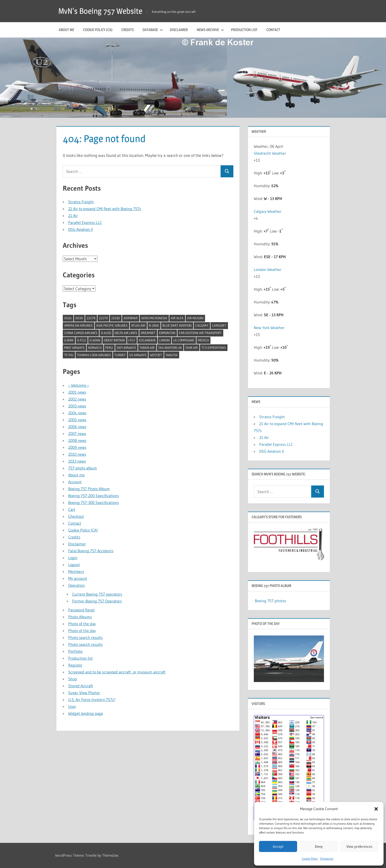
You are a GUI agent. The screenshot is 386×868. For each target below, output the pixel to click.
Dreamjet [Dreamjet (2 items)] (148, 333)
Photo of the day (82, 624)
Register (75, 665)
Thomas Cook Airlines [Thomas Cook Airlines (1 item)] (94, 355)
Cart (72, 509)
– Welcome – (79, 385)
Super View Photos (84, 693)
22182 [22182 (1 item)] (116, 318)
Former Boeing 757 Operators (97, 601)
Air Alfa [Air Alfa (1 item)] (177, 318)
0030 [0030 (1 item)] (79, 318)
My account (78, 578)
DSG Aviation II (80, 229)
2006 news (77, 427)
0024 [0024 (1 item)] (68, 318)
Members (76, 571)
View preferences (359, 846)
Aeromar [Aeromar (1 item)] (131, 318)
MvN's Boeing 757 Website (100, 11)
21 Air (73, 216)
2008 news (77, 440)
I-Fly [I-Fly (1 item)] (132, 340)
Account (75, 482)
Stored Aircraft (81, 686)
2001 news (77, 392)
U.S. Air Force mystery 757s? (92, 700)
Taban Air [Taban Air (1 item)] (147, 348)
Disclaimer (327, 859)
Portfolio (75, 651)
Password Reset (81, 610)
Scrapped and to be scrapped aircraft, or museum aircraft (117, 672)
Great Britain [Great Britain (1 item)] (114, 340)
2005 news (77, 420)
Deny (319, 846)
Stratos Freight (81, 202)
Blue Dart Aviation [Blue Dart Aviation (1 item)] (177, 325)
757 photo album (83, 468)
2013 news (77, 461)
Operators (77, 585)
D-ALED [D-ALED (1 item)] (106, 333)
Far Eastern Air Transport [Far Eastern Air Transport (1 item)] (200, 333)
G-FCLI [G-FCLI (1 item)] (81, 340)
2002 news (77, 399)
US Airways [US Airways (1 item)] (138, 355)
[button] (376, 809)
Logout (74, 565)
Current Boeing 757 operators (97, 594)
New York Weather (269, 328)
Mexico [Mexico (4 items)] (203, 340)
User (72, 706)
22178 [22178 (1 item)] (91, 318)
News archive (210, 30)
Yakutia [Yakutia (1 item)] (172, 355)
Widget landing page (86, 713)
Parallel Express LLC (85, 222)
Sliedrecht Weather (270, 153)
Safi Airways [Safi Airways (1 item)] (126, 348)
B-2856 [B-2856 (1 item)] (154, 325)
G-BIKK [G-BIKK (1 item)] (69, 340)
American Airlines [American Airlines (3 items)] (78, 325)
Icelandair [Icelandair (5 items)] (147, 340)
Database (153, 30)
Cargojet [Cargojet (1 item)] (219, 325)
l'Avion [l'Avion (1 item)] (164, 340)
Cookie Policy (310, 859)
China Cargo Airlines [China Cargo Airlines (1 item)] (81, 333)
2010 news (77, 454)
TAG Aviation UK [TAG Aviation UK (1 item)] (170, 348)
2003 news (77, 406)
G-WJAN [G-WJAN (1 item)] (95, 340)
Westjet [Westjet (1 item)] (156, 355)
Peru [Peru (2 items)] (109, 348)
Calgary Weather (268, 211)
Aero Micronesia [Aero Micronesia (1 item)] (154, 318)
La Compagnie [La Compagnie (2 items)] (184, 340)
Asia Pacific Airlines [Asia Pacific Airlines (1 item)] (112, 325)
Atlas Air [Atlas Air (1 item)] (138, 325)
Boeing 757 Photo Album (89, 489)
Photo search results (85, 637)
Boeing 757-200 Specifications (94, 496)
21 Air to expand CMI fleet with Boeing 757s (105, 209)
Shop (72, 679)
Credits (128, 30)
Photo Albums (80, 617)
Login (73, 558)
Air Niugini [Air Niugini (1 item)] (195, 318)
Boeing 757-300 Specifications (94, 502)
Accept (278, 846)
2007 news (77, 434)
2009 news (77, 447)
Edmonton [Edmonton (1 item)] (167, 333)
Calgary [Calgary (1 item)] (202, 325)
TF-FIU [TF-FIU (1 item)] (69, 355)
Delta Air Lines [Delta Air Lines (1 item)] (126, 333)
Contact (273, 30)
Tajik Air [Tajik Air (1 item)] (192, 348)
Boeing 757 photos (270, 601)
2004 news (77, 413)
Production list (244, 30)
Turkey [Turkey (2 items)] (120, 355)
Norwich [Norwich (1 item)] (95, 348)
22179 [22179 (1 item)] (103, 318)
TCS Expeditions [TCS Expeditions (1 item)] (214, 348)
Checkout (76, 516)
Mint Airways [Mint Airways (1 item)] (74, 348)
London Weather (268, 269)
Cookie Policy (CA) (98, 30)
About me (66, 30)
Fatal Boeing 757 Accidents (91, 551)
